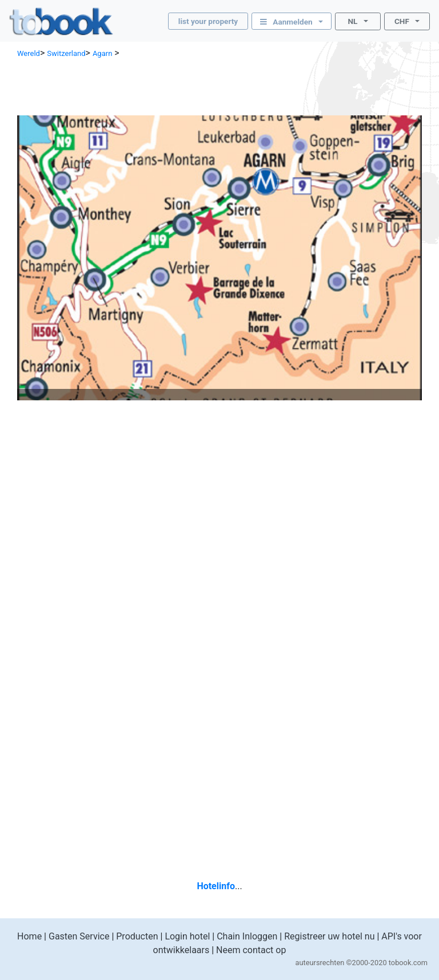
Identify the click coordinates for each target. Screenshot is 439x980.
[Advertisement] (219, 86)
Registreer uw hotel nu (329, 936)
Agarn (102, 53)
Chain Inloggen (247, 936)
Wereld (29, 53)
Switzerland (66, 53)
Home (29, 936)
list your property (208, 21)
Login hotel (187, 936)
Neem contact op (251, 950)
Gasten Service (79, 936)
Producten (137, 936)
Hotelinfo (216, 886)
